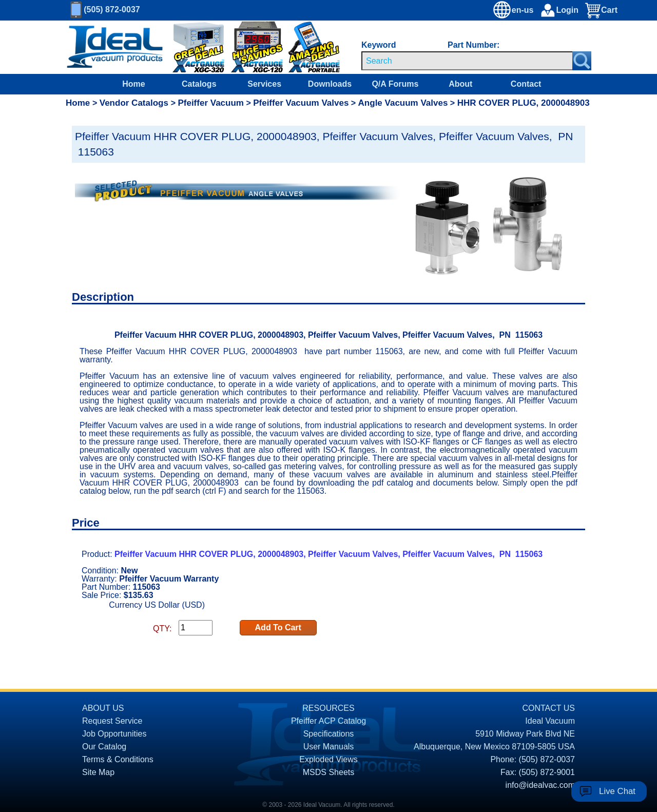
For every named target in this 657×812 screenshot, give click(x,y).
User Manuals (329, 747)
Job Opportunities (114, 734)
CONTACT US (548, 708)
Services (264, 84)
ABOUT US (103, 708)
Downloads (330, 84)
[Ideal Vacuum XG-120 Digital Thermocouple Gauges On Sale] (252, 47)
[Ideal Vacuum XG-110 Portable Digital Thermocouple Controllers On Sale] (304, 47)
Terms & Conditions (118, 759)
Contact (526, 84)
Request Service (112, 721)
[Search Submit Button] (582, 61)
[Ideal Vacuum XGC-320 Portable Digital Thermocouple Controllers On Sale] (191, 47)
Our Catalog (104, 747)
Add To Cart (278, 627)
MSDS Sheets (328, 772)
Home (133, 84)
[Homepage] (115, 47)
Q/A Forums (395, 84)
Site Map (98, 772)
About (460, 84)
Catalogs (199, 84)
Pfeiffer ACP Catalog (328, 721)
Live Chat (617, 791)
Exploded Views (328, 759)
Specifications (329, 734)
